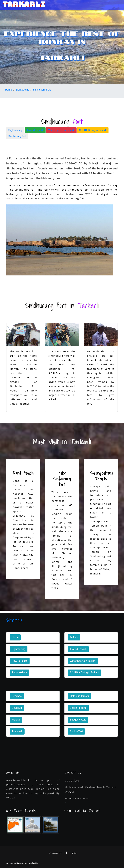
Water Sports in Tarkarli (61, 130)
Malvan (16, 720)
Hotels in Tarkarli (79, 696)
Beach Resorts (78, 708)
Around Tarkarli (35, 130)
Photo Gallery (19, 673)
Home (9, 90)
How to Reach (20, 661)
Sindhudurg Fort (42, 90)
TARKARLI (24, 4)
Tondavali (17, 731)
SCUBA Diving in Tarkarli (93, 130)
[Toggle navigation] (119, 5)
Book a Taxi (76, 731)
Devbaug (17, 708)
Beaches (17, 696)
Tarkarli (74, 637)
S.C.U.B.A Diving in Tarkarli (84, 673)
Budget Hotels (78, 720)
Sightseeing (22, 90)
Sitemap (14, 620)
